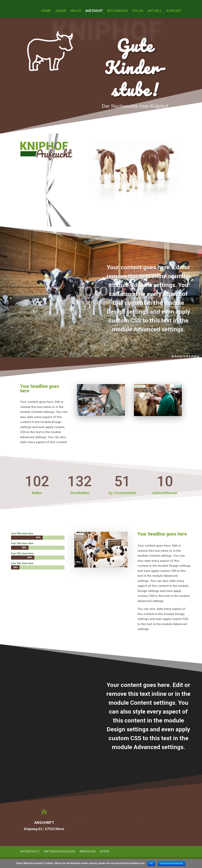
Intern (104, 851)
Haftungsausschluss (60, 851)
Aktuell (155, 11)
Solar (138, 11)
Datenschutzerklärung (172, 863)
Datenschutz (30, 851)
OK (151, 863)
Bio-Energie (118, 11)
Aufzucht (94, 11)
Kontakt (174, 11)
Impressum (88, 851)
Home (46, 11)
